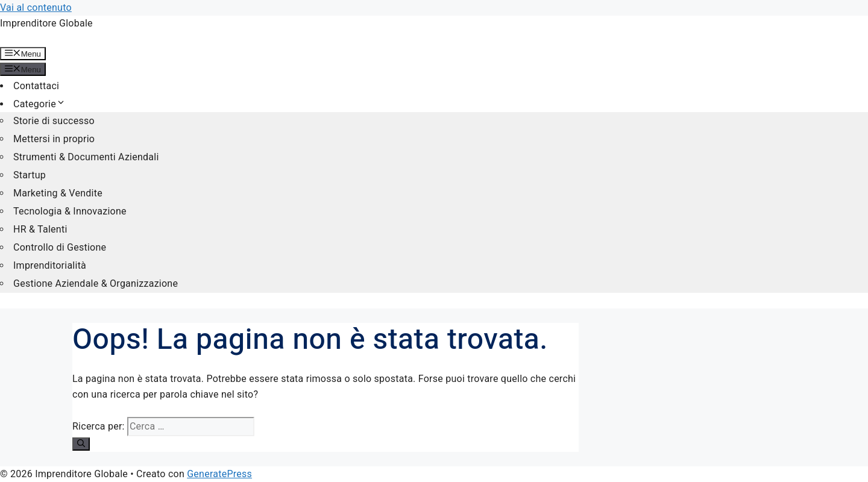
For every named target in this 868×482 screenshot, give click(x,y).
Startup (30, 175)
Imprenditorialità (50, 265)
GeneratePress (219, 474)
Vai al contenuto (36, 8)
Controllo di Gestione (60, 247)
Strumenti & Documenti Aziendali (86, 157)
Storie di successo (54, 121)
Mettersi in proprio (54, 139)
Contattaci (36, 86)
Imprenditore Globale (46, 23)
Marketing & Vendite (58, 193)
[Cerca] (81, 444)
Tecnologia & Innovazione (70, 211)
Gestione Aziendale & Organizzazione (96, 283)
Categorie (39, 104)
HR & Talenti (40, 229)
